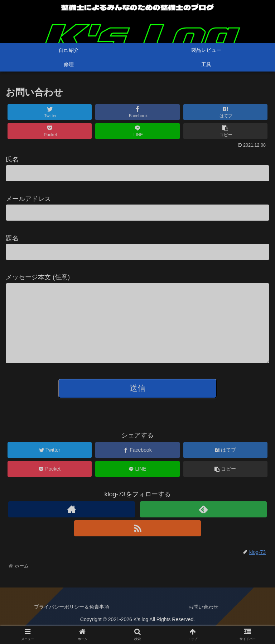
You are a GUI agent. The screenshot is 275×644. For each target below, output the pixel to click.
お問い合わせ (203, 621)
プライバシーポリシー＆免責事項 (72, 621)
